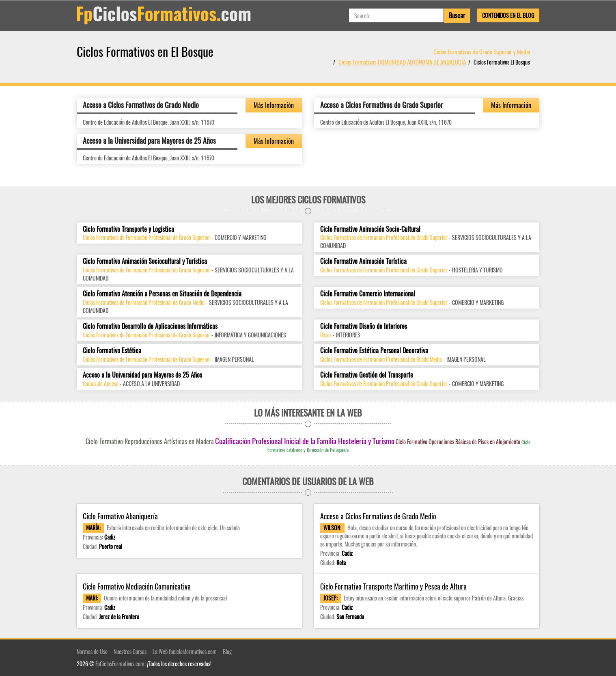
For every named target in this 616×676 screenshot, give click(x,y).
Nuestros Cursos (130, 651)
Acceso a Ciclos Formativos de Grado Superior (382, 105)
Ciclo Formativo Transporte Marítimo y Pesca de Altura (393, 586)
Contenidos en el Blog (508, 15)
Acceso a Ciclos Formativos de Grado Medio (141, 105)
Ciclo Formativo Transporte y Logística (128, 229)
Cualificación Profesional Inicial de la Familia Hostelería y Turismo (305, 441)
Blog (227, 651)
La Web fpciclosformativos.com (185, 651)
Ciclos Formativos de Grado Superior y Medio (482, 52)
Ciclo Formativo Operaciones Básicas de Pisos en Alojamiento (458, 442)
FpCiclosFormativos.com (120, 664)
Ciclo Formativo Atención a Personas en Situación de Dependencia (162, 294)
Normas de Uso (92, 651)
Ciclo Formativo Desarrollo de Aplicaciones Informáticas (150, 326)
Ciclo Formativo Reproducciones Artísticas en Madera (150, 441)
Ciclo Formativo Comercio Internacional (368, 294)
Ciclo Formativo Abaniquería (120, 516)
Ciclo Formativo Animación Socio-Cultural (370, 229)
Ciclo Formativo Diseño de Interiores (364, 326)
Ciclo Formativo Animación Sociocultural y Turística (145, 261)
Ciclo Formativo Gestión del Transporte (367, 375)
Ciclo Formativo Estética (112, 351)
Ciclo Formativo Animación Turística (363, 261)
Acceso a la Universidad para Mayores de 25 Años (149, 140)
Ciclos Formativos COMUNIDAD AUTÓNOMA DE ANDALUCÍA (402, 62)
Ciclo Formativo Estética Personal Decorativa (374, 351)
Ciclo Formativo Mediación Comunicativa (137, 586)
